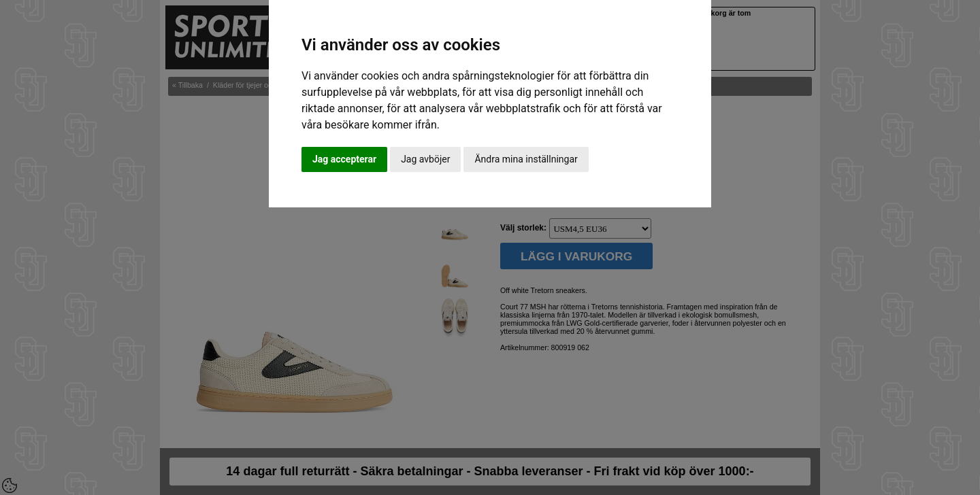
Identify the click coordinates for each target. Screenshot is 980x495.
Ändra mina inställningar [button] (526, 159)
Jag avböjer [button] (425, 159)
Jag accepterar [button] (344, 159)
